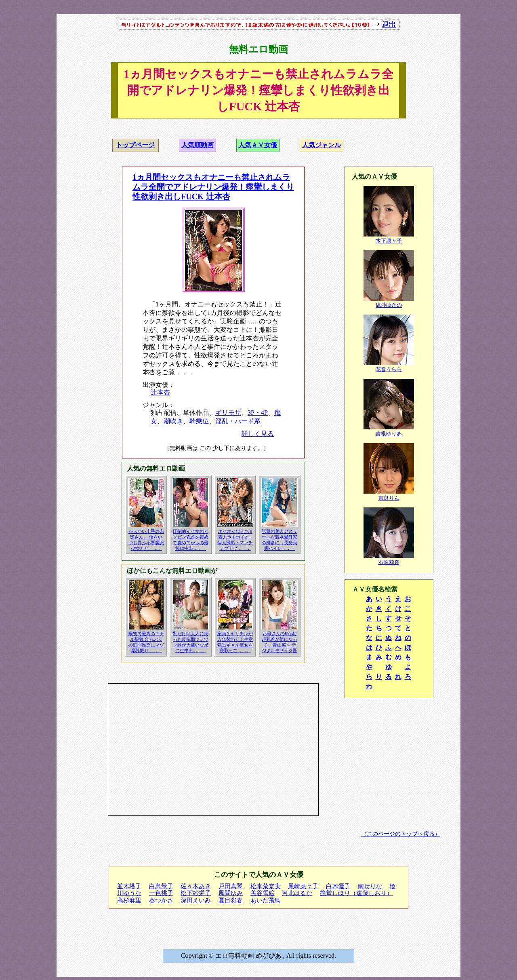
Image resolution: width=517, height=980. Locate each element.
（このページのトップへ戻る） (401, 834)
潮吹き (173, 421)
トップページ (135, 145)
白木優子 (338, 886)
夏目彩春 (231, 900)
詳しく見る (258, 434)
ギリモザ (228, 413)
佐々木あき (196, 886)
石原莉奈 (389, 562)
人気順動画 (198, 145)
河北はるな (297, 893)
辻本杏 (160, 392)
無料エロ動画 (258, 49)
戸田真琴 (231, 886)
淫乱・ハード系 (238, 421)
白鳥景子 (161, 886)
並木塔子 (129, 886)
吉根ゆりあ (389, 434)
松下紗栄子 (196, 893)
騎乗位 (199, 421)
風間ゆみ (231, 893)
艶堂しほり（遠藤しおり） (356, 893)
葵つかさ (161, 900)
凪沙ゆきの (389, 305)
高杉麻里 (129, 900)
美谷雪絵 (263, 893)
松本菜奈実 (266, 886)
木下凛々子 (389, 241)
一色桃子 (161, 893)
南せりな (370, 886)
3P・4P (258, 413)
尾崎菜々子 (303, 886)
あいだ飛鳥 (266, 900)
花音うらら (389, 369)
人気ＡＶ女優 (258, 145)
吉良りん (389, 498)
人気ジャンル (322, 145)
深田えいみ (196, 900)
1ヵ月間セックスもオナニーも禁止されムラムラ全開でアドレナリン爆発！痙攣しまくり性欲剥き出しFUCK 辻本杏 (213, 187)
